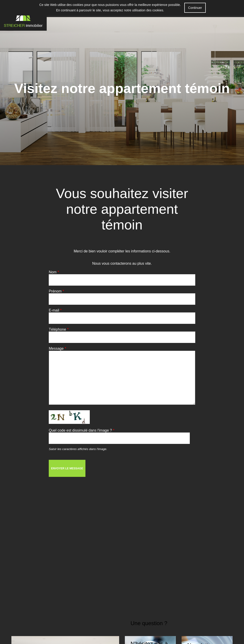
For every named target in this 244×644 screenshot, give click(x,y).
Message (56, 348)
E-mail (54, 310)
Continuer (195, 8)
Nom (53, 272)
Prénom (55, 291)
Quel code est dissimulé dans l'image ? (80, 430)
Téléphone (57, 329)
